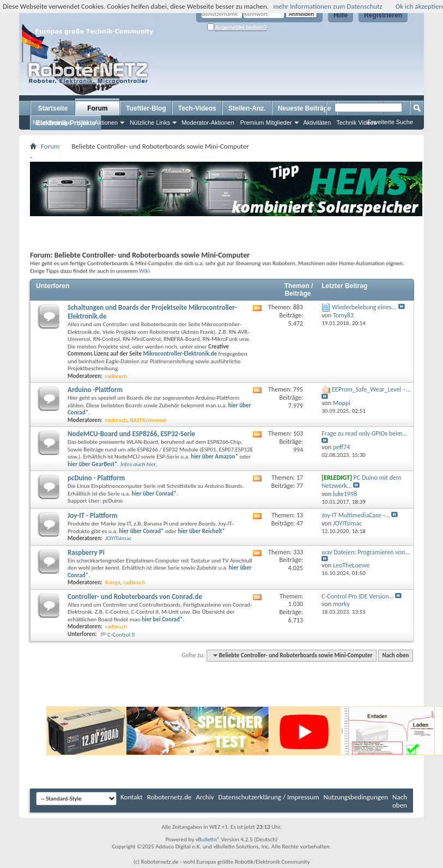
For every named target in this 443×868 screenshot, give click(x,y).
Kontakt (132, 797)
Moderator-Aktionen (208, 123)
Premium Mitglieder (266, 123)
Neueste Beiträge (305, 108)
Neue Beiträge (52, 123)
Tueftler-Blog (146, 108)
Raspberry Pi (86, 552)
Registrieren (383, 15)
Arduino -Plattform (95, 390)
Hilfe (341, 15)
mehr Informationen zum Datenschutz (328, 6)
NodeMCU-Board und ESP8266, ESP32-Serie (131, 434)
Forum (97, 108)
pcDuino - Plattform (96, 478)
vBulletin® (208, 839)
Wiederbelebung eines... (364, 307)
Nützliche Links (150, 123)
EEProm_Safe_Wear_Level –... (371, 389)
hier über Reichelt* (201, 531)
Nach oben (395, 655)
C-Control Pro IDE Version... (357, 596)
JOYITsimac (119, 538)
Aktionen (106, 123)
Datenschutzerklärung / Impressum (269, 797)
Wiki (144, 271)
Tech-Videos (197, 108)
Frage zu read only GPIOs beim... (364, 433)
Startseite (53, 108)
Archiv (205, 797)
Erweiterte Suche (390, 122)
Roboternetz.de (169, 797)
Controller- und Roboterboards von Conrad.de (135, 597)
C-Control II (121, 635)
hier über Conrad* (141, 531)
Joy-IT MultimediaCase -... (356, 515)
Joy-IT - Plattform (93, 515)
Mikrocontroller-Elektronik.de (180, 354)
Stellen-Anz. (247, 108)
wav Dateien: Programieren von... (366, 552)
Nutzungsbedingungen (356, 797)
